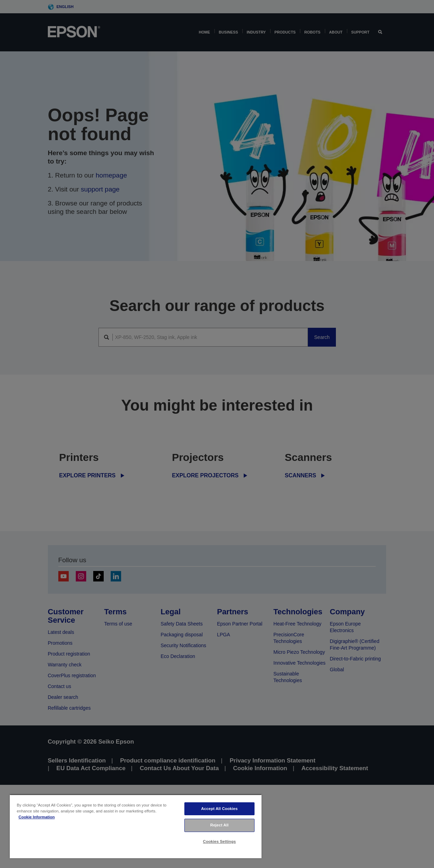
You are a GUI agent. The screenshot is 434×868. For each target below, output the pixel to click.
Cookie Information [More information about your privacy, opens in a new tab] (37, 817)
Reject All (219, 825)
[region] (136, 826)
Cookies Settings (219, 841)
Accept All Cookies (219, 809)
